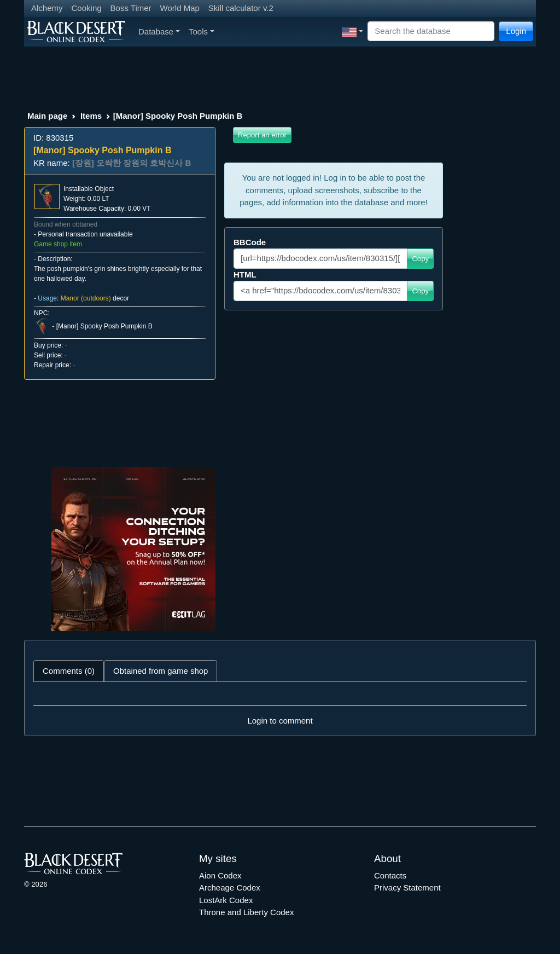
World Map (180, 8)
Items (91, 116)
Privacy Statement (407, 887)
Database (159, 31)
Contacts (390, 875)
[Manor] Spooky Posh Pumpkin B (104, 326)
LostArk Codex (226, 900)
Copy (420, 259)
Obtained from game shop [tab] (161, 671)
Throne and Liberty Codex (246, 912)
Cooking (87, 8)
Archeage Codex (230, 887)
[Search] (431, 31)
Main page (47, 116)
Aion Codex (220, 875)
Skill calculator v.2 (241, 8)
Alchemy (47, 8)
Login (516, 31)
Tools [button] (202, 31)
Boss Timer (131, 8)
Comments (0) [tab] (69, 671)
